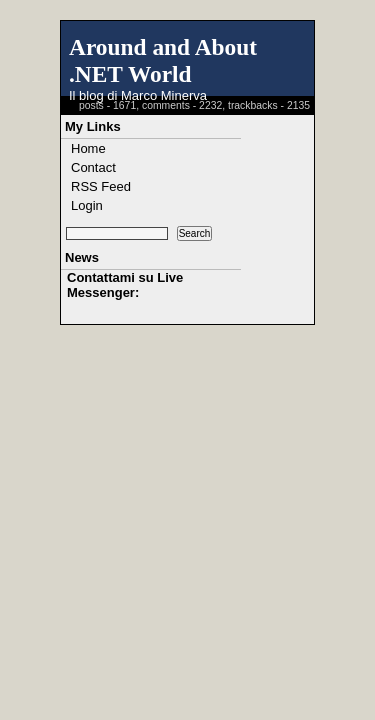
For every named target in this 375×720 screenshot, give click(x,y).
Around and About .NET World (163, 60)
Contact (93, 167)
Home (88, 148)
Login (87, 205)
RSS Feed (101, 186)
